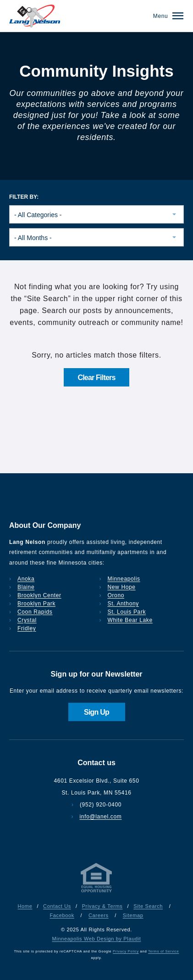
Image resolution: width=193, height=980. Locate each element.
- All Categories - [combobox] (38, 215)
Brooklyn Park (36, 604)
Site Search (148, 906)
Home (25, 906)
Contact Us (57, 906)
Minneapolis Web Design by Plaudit (97, 939)
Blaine (26, 587)
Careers (99, 915)
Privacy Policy (126, 951)
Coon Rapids (35, 612)
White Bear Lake (130, 620)
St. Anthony (123, 604)
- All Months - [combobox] (33, 238)
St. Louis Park (127, 612)
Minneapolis (124, 579)
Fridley (27, 628)
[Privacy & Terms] (97, 892)
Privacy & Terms (102, 906)
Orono (116, 595)
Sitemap (133, 915)
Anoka (26, 579)
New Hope (122, 587)
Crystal (27, 620)
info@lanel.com (101, 817)
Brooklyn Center (39, 595)
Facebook (62, 915)
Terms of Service (163, 951)
